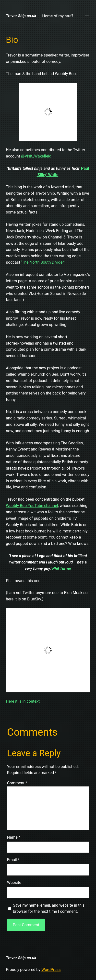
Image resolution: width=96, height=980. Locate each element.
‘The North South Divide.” (43, 262)
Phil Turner (62, 569)
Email (13, 860)
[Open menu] (87, 16)
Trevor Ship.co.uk (21, 16)
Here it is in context (23, 701)
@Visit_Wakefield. (37, 156)
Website (14, 883)
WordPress (51, 970)
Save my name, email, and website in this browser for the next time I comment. (49, 908)
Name (14, 837)
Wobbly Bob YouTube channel (32, 506)
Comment (17, 783)
